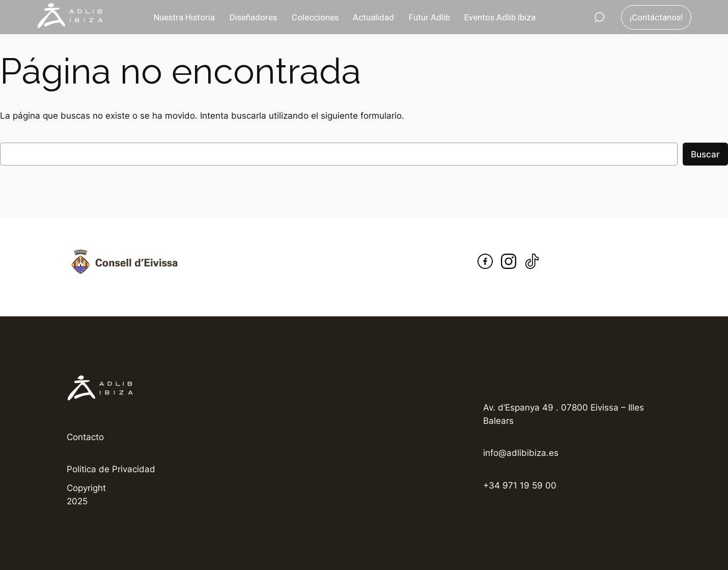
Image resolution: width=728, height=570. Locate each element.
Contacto (85, 437)
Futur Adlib (429, 17)
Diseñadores (253, 17)
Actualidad (373, 17)
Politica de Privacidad (111, 469)
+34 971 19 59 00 (520, 485)
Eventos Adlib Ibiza (500, 17)
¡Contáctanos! (656, 17)
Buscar (705, 154)
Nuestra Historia (184, 17)
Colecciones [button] (315, 17)
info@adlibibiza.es (521, 453)
